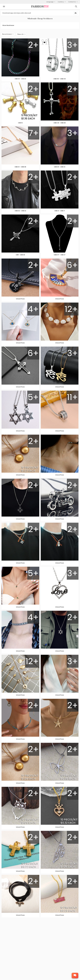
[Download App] (76, 13)
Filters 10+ (21, 34)
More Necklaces (8, 25)
